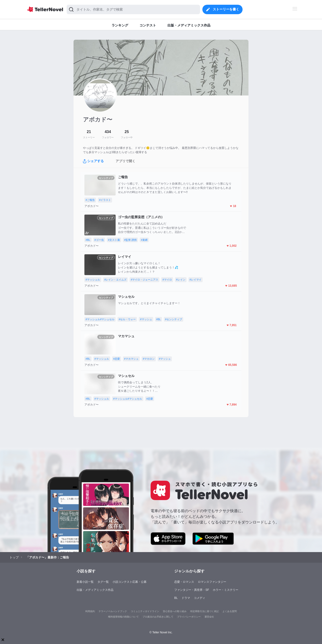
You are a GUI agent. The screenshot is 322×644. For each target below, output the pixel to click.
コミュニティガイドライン (145, 611)
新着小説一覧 (85, 582)
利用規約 (90, 611)
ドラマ (186, 598)
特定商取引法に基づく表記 (205, 611)
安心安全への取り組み (175, 611)
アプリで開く (126, 161)
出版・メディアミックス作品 (95, 590)
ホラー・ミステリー (226, 590)
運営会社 (209, 617)
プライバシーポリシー (189, 617)
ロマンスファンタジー (212, 582)
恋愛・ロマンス (184, 582)
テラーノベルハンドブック (113, 611)
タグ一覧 (103, 582)
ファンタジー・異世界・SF (192, 590)
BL (176, 598)
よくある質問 (230, 611)
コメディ (200, 598)
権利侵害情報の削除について (123, 617)
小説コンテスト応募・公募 (130, 582)
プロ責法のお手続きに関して (158, 617)
